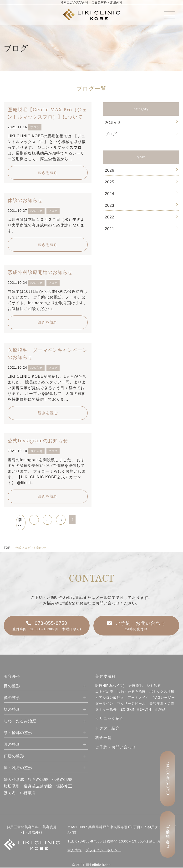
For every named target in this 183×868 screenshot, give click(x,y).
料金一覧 (103, 738)
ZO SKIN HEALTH (136, 710)
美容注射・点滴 (162, 704)
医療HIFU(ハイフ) (110, 686)
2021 (110, 229)
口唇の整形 (14, 757)
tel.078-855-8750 (168, 779)
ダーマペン (104, 704)
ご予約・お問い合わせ (116, 748)
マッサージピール (131, 704)
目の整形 (12, 686)
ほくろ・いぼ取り (20, 793)
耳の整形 (12, 745)
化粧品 (160, 710)
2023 (110, 205)
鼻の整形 (12, 698)
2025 (110, 182)
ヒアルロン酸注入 (110, 698)
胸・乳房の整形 (18, 768)
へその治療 (62, 780)
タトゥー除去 (106, 710)
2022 (110, 217)
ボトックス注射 (162, 692)
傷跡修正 (64, 787)
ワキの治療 (38, 780)
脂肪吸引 (12, 787)
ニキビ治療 (104, 692)
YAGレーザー (164, 698)
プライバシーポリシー (103, 851)
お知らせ (113, 122)
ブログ (111, 134)
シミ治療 (154, 686)
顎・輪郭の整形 (18, 733)
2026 (110, 170)
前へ (20, 523)
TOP (7, 548)
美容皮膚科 (105, 677)
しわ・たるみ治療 (20, 721)
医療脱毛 (136, 686)
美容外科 (12, 677)
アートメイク (138, 698)
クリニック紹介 (109, 719)
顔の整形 (12, 710)
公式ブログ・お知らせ (31, 548)
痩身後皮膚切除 (38, 787)
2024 (110, 194)
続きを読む (48, 173)
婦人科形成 (14, 780)
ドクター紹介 (107, 729)
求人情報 (75, 851)
